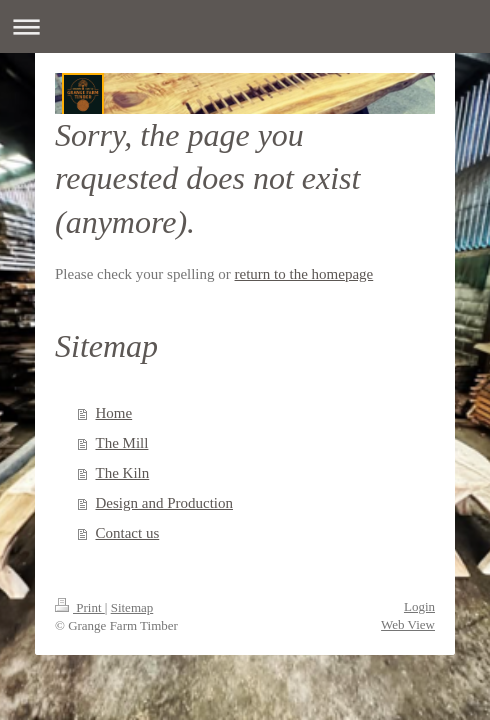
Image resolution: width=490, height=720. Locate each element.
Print (80, 607)
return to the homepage (304, 274)
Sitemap (132, 607)
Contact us (128, 533)
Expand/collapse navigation (245, 26)
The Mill (122, 443)
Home (114, 413)
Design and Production (164, 503)
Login (419, 606)
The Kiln (123, 473)
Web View (408, 624)
